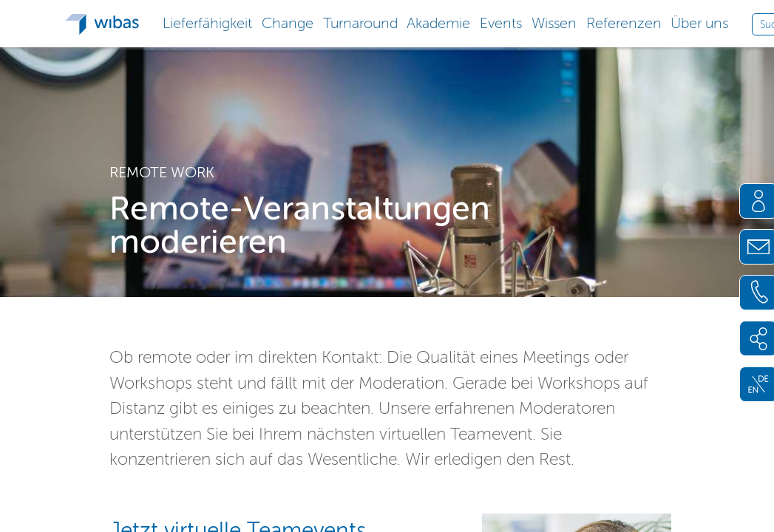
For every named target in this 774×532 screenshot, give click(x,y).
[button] (208, 22)
